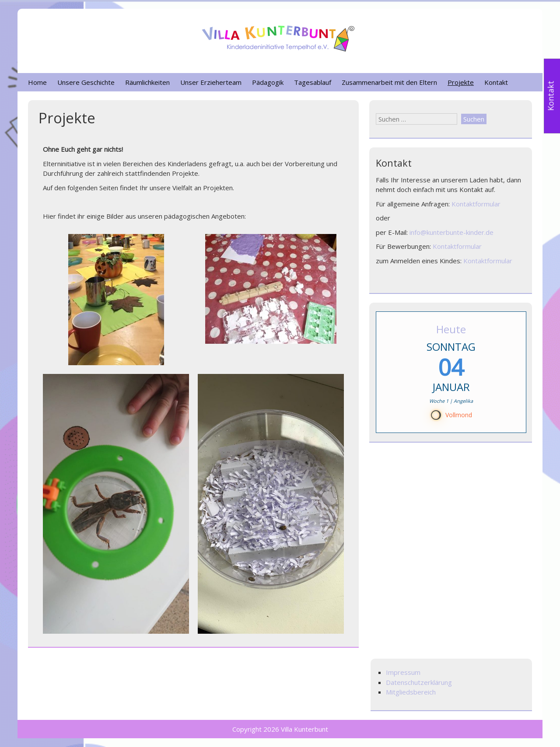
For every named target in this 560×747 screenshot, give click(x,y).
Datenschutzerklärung (419, 682)
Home (37, 82)
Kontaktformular (476, 204)
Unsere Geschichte (86, 82)
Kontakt (496, 82)
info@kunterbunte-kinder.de (451, 232)
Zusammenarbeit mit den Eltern (389, 82)
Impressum (403, 672)
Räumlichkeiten (147, 82)
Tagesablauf (313, 82)
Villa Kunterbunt (304, 729)
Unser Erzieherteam (211, 82)
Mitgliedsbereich (411, 692)
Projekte (461, 82)
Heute (451, 329)
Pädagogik (268, 82)
